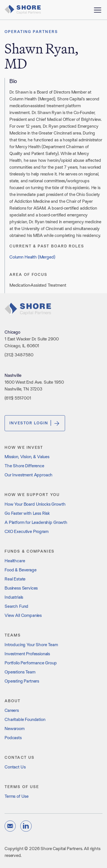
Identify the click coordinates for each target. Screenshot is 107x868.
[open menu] (98, 10)
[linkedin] (26, 826)
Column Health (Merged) (32, 257)
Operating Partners (31, 32)
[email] (10, 826)
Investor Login (35, 423)
